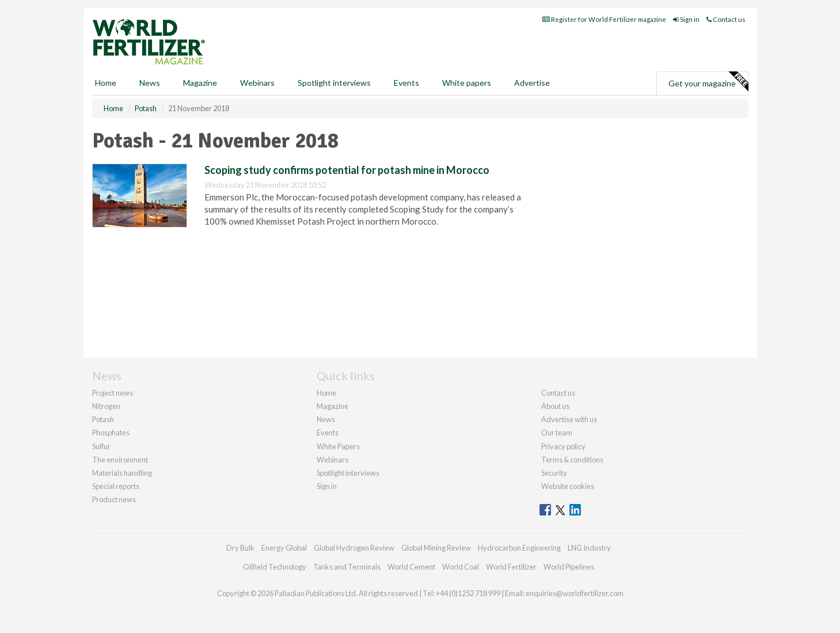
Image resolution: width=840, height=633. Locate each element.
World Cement (411, 567)
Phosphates (111, 433)
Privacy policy (563, 446)
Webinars (257, 83)
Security (554, 473)
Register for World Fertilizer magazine (604, 19)
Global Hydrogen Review (354, 548)
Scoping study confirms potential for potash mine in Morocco (347, 170)
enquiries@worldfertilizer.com (575, 593)
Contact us (726, 19)
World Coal (461, 567)
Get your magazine (708, 82)
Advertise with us (569, 419)
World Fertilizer (511, 567)
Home (106, 83)
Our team (557, 433)
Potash (103, 419)
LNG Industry (589, 548)
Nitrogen (106, 406)
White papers (467, 83)
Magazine (200, 83)
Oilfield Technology (275, 567)
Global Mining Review (436, 548)
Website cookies (568, 486)
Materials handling (122, 473)
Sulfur (101, 446)
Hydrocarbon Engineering (519, 548)
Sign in (686, 19)
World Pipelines (569, 567)
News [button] (150, 83)
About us (555, 406)
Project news (113, 393)
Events (406, 83)
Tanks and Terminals (347, 567)
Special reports (116, 486)
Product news (114, 499)
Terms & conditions (572, 460)
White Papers (338, 446)
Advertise (532, 83)
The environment (120, 460)
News (326, 419)
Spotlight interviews (334, 83)
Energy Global (284, 548)
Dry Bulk (240, 548)
